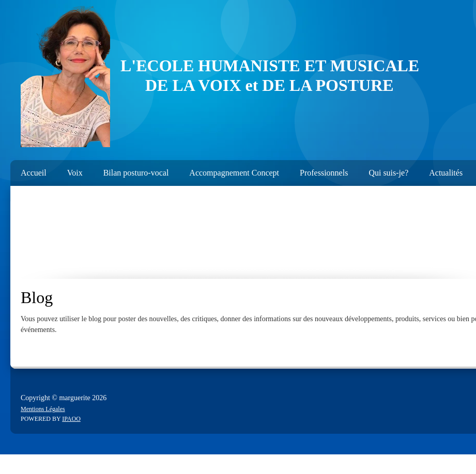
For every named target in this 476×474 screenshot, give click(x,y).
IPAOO (71, 419)
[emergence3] (65, 76)
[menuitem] (28, 171)
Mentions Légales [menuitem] (43, 409)
